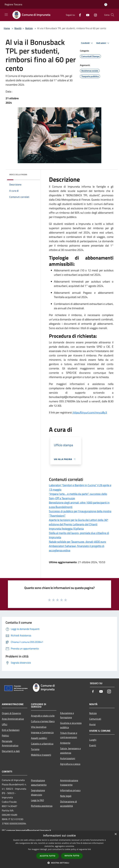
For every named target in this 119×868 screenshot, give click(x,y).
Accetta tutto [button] (48, 856)
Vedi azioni (103, 43)
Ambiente (65, 743)
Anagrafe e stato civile (43, 716)
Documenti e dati (11, 751)
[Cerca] (112, 15)
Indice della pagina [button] (18, 174)
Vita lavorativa (39, 727)
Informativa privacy (70, 790)
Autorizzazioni (68, 758)
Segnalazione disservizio (38, 792)
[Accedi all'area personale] (106, 5)
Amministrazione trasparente (69, 783)
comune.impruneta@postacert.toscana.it (29, 830)
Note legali (66, 796)
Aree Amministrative (13, 719)
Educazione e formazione (67, 715)
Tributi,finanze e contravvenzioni (69, 735)
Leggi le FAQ (37, 800)
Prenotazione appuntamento (39, 783)
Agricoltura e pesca (70, 764)
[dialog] (59, 849)
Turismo (35, 749)
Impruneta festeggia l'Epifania (66, 529)
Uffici (5, 724)
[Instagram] (94, 15)
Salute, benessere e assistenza (70, 751)
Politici (5, 736)
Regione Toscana (13, 4)
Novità (18, 28)
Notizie (29, 28)
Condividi (87, 43)
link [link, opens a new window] (89, 849)
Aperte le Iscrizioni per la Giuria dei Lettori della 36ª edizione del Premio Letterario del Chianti (79, 522)
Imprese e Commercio (42, 732)
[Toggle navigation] (6, 15)
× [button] (116, 834)
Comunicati (95, 719)
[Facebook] (79, 15)
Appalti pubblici (39, 738)
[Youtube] (86, 15)
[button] (59, 863)
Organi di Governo (11, 713)
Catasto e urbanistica (42, 744)
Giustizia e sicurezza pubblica (71, 725)
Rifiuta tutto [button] (72, 856)
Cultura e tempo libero (43, 721)
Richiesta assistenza (42, 806)
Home (7, 28)
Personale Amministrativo (10, 743)
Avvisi (92, 724)
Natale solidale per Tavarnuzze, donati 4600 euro (77, 542)
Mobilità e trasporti (41, 755)
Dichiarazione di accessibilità (68, 804)
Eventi (93, 745)
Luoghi (93, 740)
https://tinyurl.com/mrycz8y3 (90, 412)
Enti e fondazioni (11, 730)
